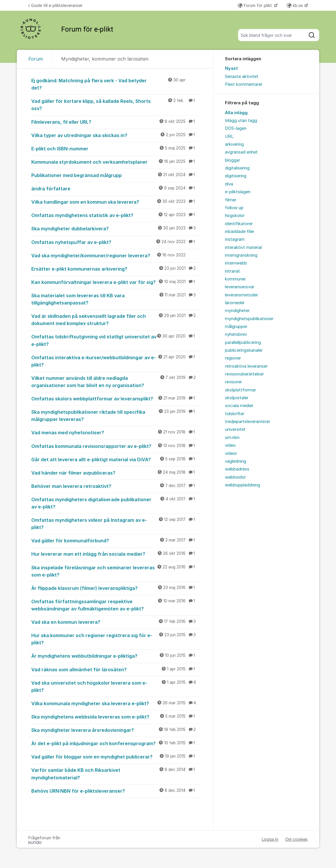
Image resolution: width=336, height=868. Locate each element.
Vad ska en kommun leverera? (117, 622)
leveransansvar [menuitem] (240, 287)
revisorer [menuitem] (234, 382)
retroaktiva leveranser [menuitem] (246, 366)
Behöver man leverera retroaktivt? (117, 486)
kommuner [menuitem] (235, 279)
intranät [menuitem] (233, 271)
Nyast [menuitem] (231, 68)
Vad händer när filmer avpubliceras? (117, 473)
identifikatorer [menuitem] (239, 224)
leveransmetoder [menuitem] (241, 295)
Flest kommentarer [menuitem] (244, 84)
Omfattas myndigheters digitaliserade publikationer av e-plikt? (117, 503)
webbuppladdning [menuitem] (243, 485)
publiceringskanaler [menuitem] (244, 350)
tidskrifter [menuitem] (235, 414)
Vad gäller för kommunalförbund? (117, 540)
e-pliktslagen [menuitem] (238, 192)
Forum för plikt (255, 5)
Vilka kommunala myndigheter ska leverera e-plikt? (117, 703)
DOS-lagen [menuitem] (236, 128)
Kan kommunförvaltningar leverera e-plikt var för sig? (117, 282)
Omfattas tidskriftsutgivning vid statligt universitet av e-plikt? (117, 340)
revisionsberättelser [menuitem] (244, 374)
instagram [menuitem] (235, 239)
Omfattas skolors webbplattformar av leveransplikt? (117, 398)
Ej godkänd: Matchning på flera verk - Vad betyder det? (117, 84)
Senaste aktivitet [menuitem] (242, 76)
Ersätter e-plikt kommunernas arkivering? (117, 269)
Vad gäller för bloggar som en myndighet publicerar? (117, 756)
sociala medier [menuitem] (239, 406)
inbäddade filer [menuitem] (240, 231)
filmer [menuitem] (231, 200)
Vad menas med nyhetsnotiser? (117, 432)
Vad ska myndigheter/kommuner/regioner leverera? (117, 255)
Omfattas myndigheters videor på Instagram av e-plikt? (117, 523)
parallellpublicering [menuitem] (243, 342)
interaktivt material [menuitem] (243, 247)
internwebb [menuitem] (236, 263)
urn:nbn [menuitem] (232, 437)
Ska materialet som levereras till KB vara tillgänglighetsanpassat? (117, 299)
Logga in (270, 839)
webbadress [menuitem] (237, 469)
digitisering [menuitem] (236, 176)
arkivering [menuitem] (234, 144)
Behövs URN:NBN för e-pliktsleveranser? (117, 791)
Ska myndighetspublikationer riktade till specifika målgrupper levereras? (117, 415)
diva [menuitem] (229, 184)
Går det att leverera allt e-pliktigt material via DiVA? (117, 459)
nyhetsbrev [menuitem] (236, 334)
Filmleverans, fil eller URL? (117, 122)
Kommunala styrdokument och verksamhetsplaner (117, 162)
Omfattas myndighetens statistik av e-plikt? (117, 215)
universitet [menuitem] (235, 429)
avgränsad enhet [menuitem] (241, 152)
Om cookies (296, 839)
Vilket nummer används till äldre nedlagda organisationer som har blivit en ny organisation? (117, 381)
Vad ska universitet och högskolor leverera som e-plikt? (117, 686)
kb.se (295, 5)
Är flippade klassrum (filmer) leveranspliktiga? (117, 588)
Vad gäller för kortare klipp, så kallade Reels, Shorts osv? (117, 104)
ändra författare (117, 188)
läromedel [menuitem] (235, 303)
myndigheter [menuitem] (237, 311)
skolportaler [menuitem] (237, 398)
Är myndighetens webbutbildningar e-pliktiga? (117, 656)
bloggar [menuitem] (233, 160)
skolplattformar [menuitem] (240, 390)
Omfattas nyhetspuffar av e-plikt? (117, 242)
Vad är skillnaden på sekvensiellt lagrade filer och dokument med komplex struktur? (117, 319)
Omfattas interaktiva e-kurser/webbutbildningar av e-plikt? (117, 361)
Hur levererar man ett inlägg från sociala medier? (117, 554)
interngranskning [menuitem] (241, 255)
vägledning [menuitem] (236, 461)
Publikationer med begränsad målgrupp (117, 175)
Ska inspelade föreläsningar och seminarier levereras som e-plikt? (117, 571)
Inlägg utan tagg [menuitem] (241, 121)
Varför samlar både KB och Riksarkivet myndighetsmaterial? (117, 773)
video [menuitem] (230, 445)
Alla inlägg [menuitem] (236, 113)
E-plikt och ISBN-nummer (117, 148)
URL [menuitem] (229, 136)
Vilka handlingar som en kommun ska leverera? (117, 202)
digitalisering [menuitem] (237, 168)
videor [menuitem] (231, 453)
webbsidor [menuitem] (235, 477)
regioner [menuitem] (233, 358)
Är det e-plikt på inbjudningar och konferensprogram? (117, 743)
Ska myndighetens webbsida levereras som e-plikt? (117, 716)
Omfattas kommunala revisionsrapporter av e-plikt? (117, 446)
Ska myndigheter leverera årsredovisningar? (117, 730)
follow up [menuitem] (234, 208)
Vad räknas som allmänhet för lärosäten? (117, 669)
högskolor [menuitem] (235, 216)
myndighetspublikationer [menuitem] (249, 319)
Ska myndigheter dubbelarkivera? (117, 228)
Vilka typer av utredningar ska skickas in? (117, 135)
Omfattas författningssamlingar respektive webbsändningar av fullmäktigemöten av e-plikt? (117, 605)
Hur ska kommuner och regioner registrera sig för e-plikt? (117, 639)
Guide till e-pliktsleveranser (55, 5)
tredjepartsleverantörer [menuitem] (248, 422)
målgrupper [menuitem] (236, 327)
